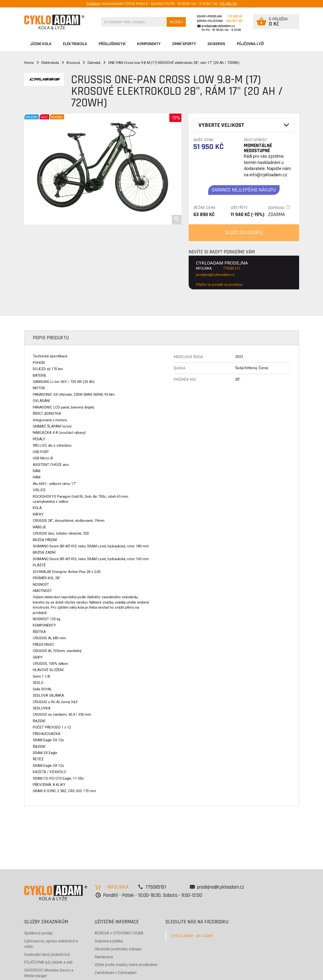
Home (29, 63)
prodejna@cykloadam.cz (218, 26)
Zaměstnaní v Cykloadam (116, 973)
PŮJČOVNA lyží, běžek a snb (48, 962)
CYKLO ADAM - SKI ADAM (192, 936)
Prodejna (93, 4)
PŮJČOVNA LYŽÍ (250, 44)
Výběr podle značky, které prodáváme (126, 965)
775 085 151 (228, 4)
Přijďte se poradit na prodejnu (219, 285)
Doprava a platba (109, 941)
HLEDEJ (176, 22)
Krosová (73, 63)
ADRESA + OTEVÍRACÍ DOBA (119, 933)
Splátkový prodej (38, 933)
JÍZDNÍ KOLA (41, 44)
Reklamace (104, 957)
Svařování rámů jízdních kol (47, 955)
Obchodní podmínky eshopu (118, 949)
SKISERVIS (216, 44)
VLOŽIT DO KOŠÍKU (244, 233)
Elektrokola (75, 44)
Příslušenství (112, 44)
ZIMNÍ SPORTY (184, 44)
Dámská (94, 63)
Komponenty (149, 44)
